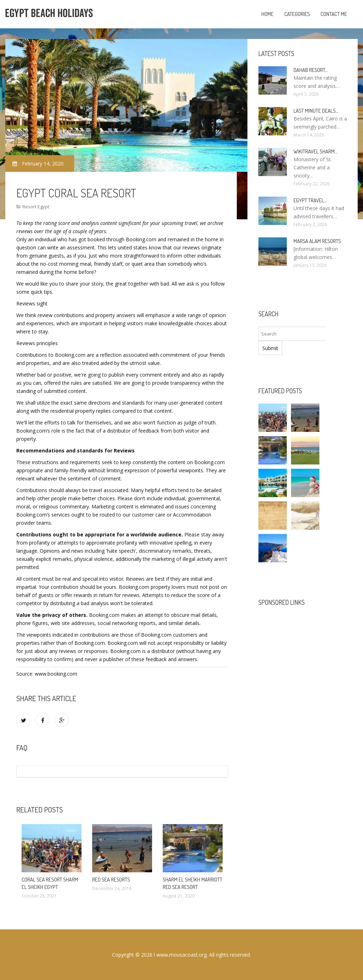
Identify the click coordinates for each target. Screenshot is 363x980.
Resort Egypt (36, 207)
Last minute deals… (316, 111)
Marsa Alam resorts (317, 241)
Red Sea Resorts (111, 880)
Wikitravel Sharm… (315, 151)
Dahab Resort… (311, 70)
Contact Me (334, 14)
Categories (297, 14)
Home (267, 14)
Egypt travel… (310, 200)
